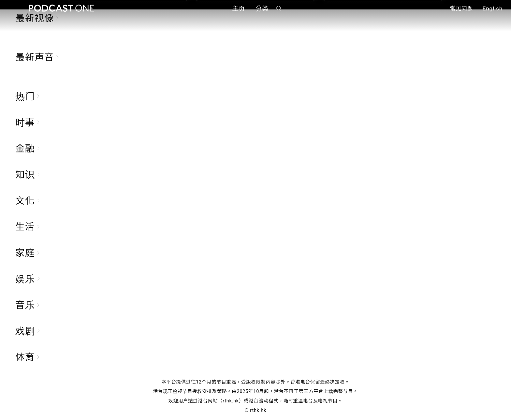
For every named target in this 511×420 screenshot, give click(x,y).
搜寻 (279, 9)
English (493, 9)
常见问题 (461, 9)
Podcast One (61, 9)
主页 (239, 9)
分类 (262, 9)
